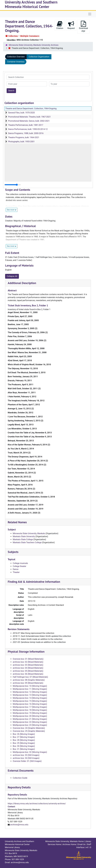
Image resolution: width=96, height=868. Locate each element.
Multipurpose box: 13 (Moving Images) (30, 695)
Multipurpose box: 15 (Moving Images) (30, 701)
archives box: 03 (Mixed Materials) (28, 665)
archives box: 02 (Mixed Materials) (28, 662)
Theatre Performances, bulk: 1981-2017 (26, 125)
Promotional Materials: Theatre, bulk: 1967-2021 (29, 117)
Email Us (81, 844)
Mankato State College (23, 539)
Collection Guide (20, 778)
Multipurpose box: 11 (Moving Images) (30, 689)
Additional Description (22, 283)
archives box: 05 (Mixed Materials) (28, 671)
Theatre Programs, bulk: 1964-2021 (24, 137)
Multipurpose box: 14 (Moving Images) (30, 698)
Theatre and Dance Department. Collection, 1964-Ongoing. (31, 109)
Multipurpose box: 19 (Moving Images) (30, 713)
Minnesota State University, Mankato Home (64, 841)
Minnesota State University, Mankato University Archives (34, 45)
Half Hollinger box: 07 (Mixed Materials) (30, 677)
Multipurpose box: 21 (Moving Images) (30, 719)
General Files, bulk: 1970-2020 (21, 113)
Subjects (13, 552)
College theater (19, 566)
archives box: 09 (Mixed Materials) (28, 683)
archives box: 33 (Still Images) (26, 755)
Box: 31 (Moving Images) (24, 749)
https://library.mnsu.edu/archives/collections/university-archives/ (37, 804)
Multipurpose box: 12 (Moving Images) (30, 692)
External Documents (21, 771)
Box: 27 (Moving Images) (24, 737)
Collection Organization (39, 57)
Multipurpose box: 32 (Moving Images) (30, 752)
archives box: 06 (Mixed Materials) (28, 674)
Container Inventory (16, 62)
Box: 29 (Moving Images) (24, 743)
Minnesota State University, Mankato (29, 533)
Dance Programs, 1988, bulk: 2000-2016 (26, 133)
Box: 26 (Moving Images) (24, 734)
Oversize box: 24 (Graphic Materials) (29, 728)
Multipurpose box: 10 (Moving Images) (30, 686)
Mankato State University (24, 536)
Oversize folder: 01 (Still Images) (27, 761)
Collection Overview (16, 57)
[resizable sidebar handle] (13, 185)
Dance (16, 569)
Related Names (17, 522)
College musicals (20, 563)
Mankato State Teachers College (27, 542)
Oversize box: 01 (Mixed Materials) (28, 659)
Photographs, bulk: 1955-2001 (21, 142)
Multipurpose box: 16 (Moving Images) (30, 704)
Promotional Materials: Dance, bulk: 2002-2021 (29, 121)
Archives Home (69, 844)
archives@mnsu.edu (19, 825)
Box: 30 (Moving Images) (24, 746)
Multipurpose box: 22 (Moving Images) (30, 722)
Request (71, 25)
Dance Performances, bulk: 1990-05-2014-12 (28, 129)
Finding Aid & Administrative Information (34, 582)
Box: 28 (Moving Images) (24, 740)
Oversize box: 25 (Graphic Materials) (29, 731)
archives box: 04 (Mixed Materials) (28, 668)
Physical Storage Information (26, 652)
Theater (16, 572)
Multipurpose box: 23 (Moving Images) (30, 725)
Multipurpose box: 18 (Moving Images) (30, 710)
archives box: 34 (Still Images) (26, 758)
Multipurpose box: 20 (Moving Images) (30, 716)
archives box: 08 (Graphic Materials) (29, 680)
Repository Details (19, 787)
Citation (60, 25)
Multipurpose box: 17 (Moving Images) (30, 707)
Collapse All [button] (12, 276)
